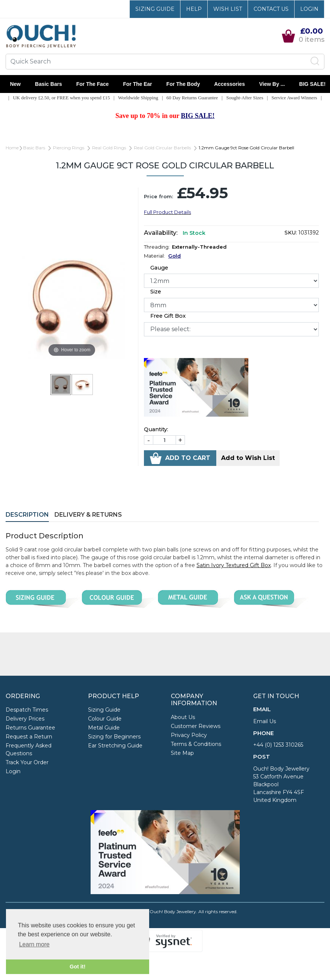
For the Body (183, 84)
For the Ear (137, 84)
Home (12, 148)
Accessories (230, 84)
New (15, 84)
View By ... (272, 84)
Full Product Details (167, 212)
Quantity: (156, 429)
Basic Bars (48, 84)
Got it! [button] (78, 967)
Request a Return (29, 737)
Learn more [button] (34, 944)
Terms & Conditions (196, 744)
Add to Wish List (248, 458)
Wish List (228, 9)
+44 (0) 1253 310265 (278, 745)
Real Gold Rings (109, 148)
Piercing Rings (69, 148)
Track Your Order (27, 762)
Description (27, 515)
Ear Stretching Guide (115, 746)
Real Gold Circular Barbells (162, 148)
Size (156, 292)
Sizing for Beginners (114, 737)
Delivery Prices (25, 719)
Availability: (161, 233)
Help (194, 9)
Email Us (265, 721)
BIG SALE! (312, 84)
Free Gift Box (168, 316)
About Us (183, 717)
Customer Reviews (196, 726)
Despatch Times (27, 710)
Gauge (159, 268)
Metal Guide (104, 728)
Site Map (182, 753)
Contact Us (271, 9)
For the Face (92, 84)
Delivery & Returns (88, 515)
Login (309, 9)
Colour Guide (105, 719)
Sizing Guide (155, 9)
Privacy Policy (189, 735)
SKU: (291, 233)
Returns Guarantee (30, 728)
